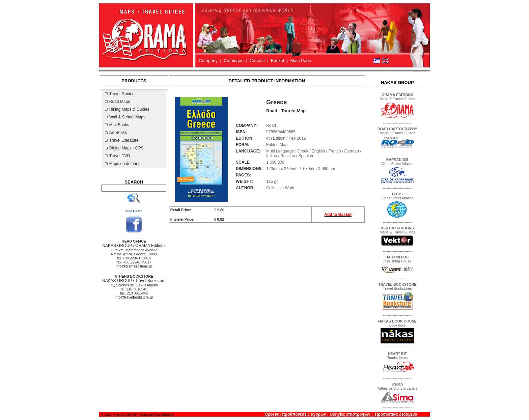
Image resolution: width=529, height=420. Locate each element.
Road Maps (117, 102)
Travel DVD (118, 156)
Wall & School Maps (125, 117)
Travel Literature (122, 140)
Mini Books (117, 125)
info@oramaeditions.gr (134, 266)
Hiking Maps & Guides (127, 109)
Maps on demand (123, 164)
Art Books (116, 133)
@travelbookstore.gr (134, 297)
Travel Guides (120, 94)
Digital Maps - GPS (124, 148)
